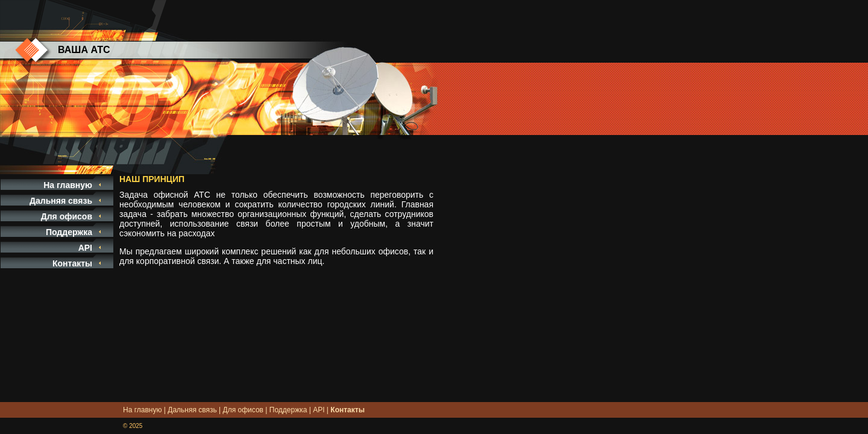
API (85, 248)
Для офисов (67, 216)
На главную (68, 185)
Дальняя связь (61, 201)
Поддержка (69, 232)
